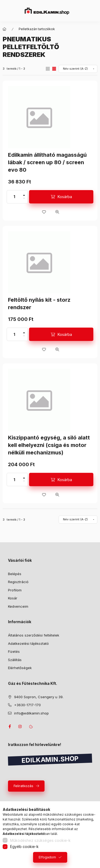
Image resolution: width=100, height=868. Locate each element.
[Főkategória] (5, 29)
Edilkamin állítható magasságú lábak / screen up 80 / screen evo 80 (47, 162)
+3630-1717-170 (27, 705)
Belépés (15, 574)
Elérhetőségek (20, 668)
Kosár (13, 598)
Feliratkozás (23, 786)
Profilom (15, 590)
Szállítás (15, 660)
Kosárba (65, 197)
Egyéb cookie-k (24, 847)
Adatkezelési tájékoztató (28, 643)
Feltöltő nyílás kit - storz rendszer (39, 304)
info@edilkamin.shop (31, 713)
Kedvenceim (18, 606)
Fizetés (14, 651)
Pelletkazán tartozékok (37, 29)
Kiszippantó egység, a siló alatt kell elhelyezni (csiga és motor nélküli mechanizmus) (49, 445)
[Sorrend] (78, 69)
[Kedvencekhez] (44, 212)
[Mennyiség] (14, 197)
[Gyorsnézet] (57, 212)
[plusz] (24, 194)
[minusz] (24, 200)
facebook (10, 726)
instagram (20, 726)
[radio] (48, 69)
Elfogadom (47, 857)
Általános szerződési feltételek (34, 635)
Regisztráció (18, 582)
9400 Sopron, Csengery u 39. (39, 697)
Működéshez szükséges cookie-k (40, 840)
